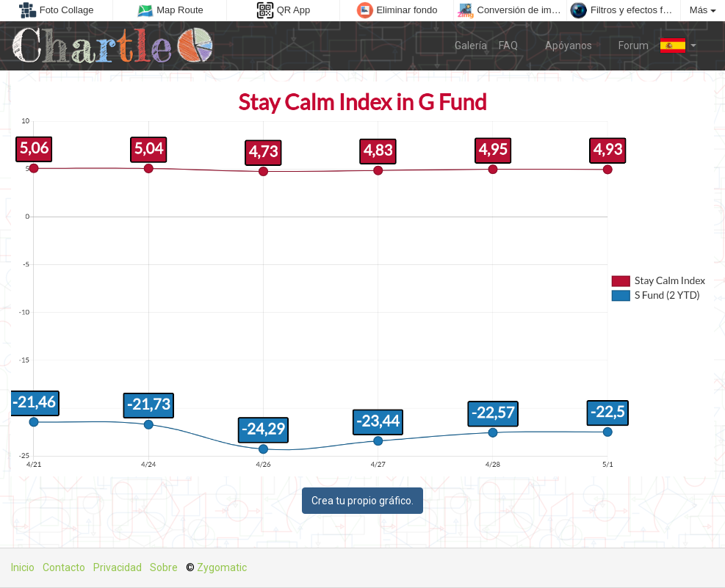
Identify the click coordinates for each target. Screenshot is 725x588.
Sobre (164, 567)
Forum (627, 45)
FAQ (508, 46)
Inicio (23, 567)
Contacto (64, 567)
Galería (471, 46)
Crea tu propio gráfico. (362, 501)
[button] (678, 46)
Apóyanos (561, 45)
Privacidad (118, 567)
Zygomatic (222, 567)
